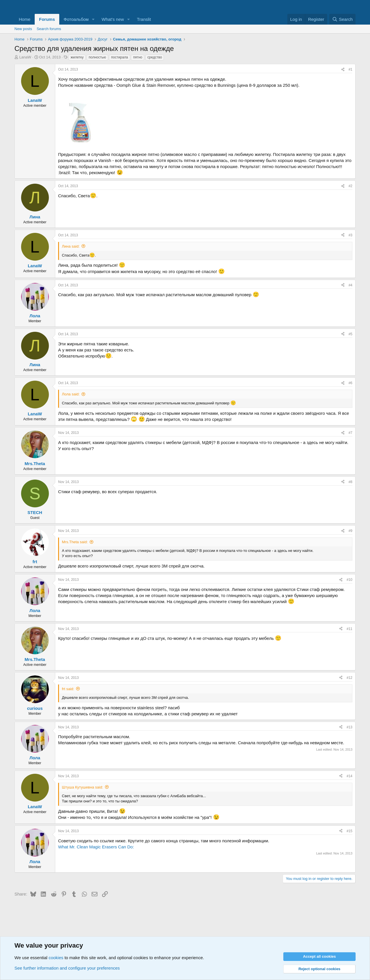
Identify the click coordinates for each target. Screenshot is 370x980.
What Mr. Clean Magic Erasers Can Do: (96, 847)
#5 (350, 334)
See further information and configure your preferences (67, 968)
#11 (349, 629)
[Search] (342, 19)
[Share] (343, 70)
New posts (23, 29)
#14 (349, 776)
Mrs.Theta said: (75, 542)
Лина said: (71, 246)
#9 (350, 531)
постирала (119, 57)
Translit (144, 19)
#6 (350, 383)
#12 (349, 678)
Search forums (49, 29)
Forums (47, 19)
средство (155, 57)
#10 (349, 580)
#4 (350, 285)
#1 (350, 69)
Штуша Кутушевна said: (83, 787)
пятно (138, 57)
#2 (350, 186)
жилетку (77, 57)
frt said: (68, 689)
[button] (93, 19)
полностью (97, 57)
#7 (350, 433)
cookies (56, 958)
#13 (349, 727)
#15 (349, 831)
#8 (350, 482)
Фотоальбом (76, 19)
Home (25, 19)
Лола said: (71, 394)
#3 (350, 235)
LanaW (25, 57)
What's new (113, 19)
